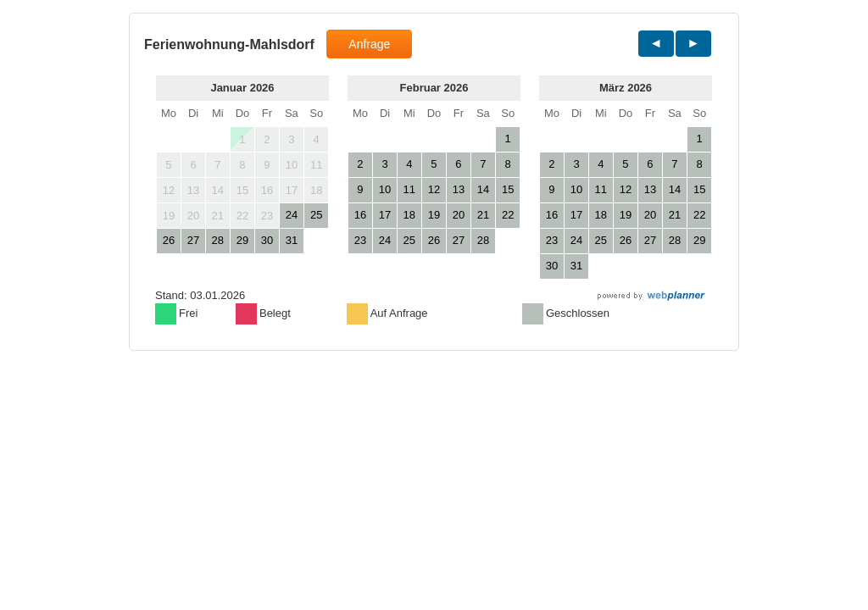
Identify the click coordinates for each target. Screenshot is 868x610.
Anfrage (369, 44)
